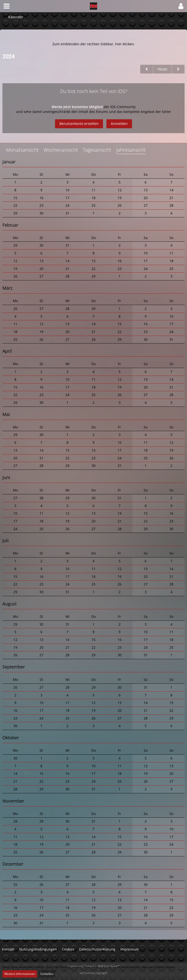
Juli (6, 540)
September (14, 667)
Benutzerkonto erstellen (79, 124)
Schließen (47, 974)
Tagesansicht (97, 150)
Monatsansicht (22, 150)
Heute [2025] (162, 69)
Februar (10, 225)
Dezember (13, 864)
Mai (6, 414)
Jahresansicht (131, 150)
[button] (7, 6)
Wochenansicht (61, 150)
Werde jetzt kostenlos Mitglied (78, 107)
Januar (9, 162)
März (7, 288)
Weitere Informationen (20, 974)
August (9, 604)
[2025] (178, 69)
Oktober (11, 738)
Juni (6, 477)
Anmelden (119, 124)
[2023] (147, 69)
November (13, 801)
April (7, 351)
